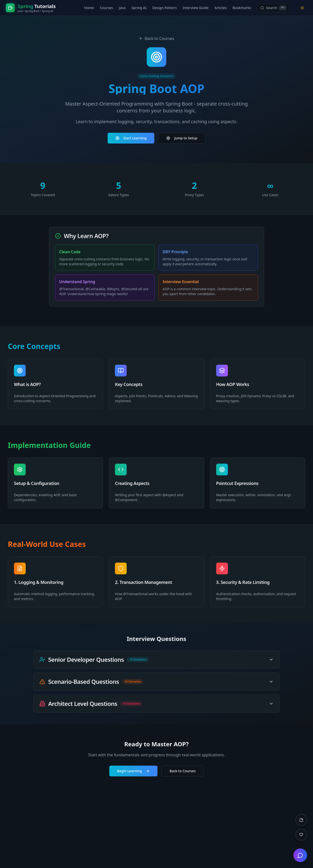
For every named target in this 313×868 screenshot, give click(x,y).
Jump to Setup (182, 138)
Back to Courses (156, 38)
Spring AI (139, 8)
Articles (221, 8)
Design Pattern (165, 8)
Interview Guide (196, 8)
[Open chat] (300, 855)
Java (122, 8)
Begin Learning (134, 771)
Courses (106, 8)
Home (89, 8)
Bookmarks (242, 8)
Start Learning (131, 138)
